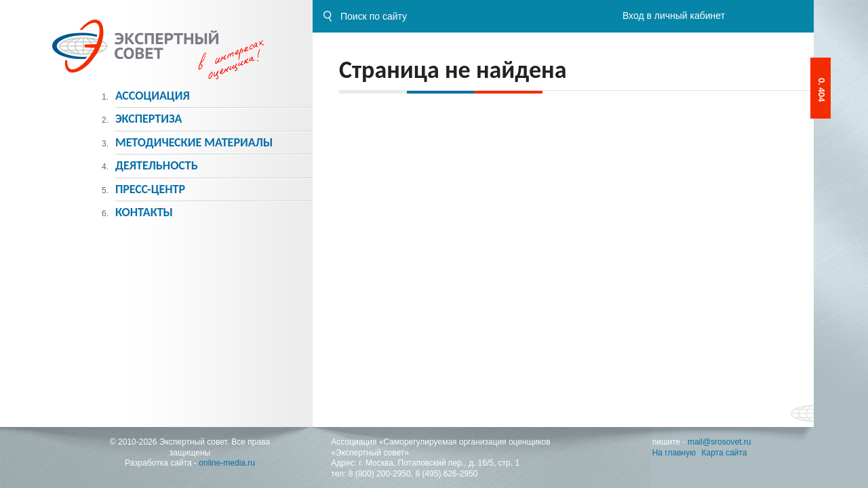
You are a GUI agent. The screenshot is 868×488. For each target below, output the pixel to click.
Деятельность (157, 165)
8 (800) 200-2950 (380, 474)
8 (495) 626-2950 (446, 474)
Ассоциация (153, 96)
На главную (674, 453)
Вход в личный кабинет (674, 16)
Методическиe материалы (194, 142)
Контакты (144, 212)
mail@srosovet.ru (719, 442)
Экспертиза (149, 119)
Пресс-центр (150, 189)
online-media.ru (227, 463)
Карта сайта (725, 453)
